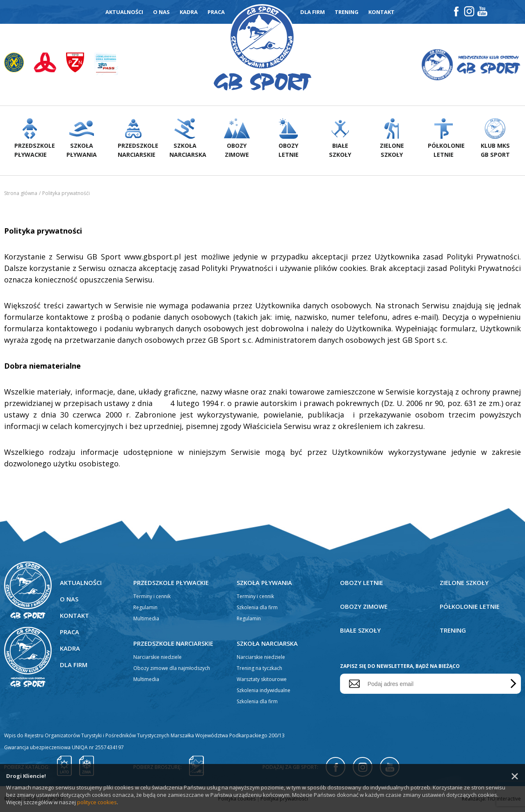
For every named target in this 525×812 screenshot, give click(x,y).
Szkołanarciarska (188, 139)
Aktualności (124, 12)
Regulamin (145, 608)
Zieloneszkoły (392, 139)
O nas (161, 12)
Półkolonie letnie (470, 607)
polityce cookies (97, 802)
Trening (347, 12)
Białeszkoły (340, 139)
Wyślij (512, 685)
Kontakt (381, 12)
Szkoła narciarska (267, 644)
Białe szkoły (361, 631)
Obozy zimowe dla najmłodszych (172, 669)
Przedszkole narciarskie (174, 644)
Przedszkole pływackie (171, 583)
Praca (216, 12)
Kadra (189, 12)
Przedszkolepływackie (34, 139)
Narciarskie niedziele (157, 658)
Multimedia (146, 619)
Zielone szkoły (465, 583)
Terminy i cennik (152, 597)
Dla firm (313, 12)
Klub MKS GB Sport (495, 139)
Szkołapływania (82, 139)
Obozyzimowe (237, 139)
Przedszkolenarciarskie (138, 139)
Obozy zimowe (364, 607)
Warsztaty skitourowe (262, 680)
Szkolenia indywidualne (264, 691)
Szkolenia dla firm (257, 608)
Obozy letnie (362, 583)
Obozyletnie (289, 139)
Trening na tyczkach (259, 669)
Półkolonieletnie (446, 139)
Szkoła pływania (265, 583)
